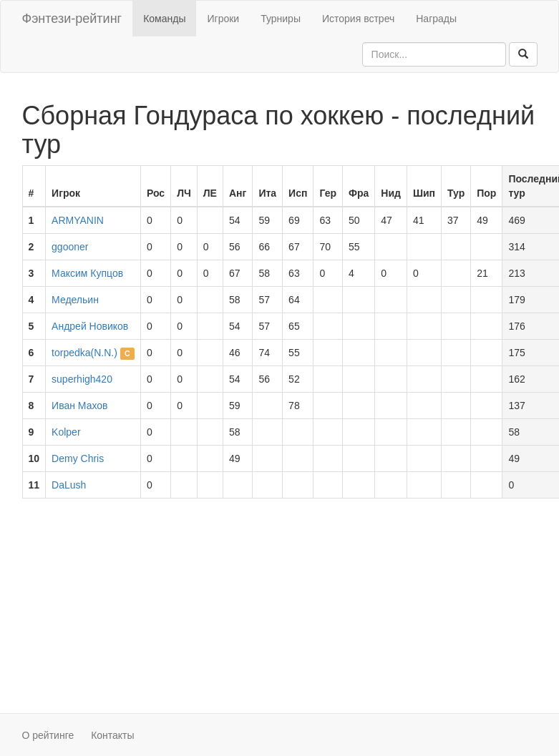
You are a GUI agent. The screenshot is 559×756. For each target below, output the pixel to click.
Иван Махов (79, 406)
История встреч (358, 19)
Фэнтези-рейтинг (72, 19)
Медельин (75, 300)
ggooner (70, 247)
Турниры (281, 19)
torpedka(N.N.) (84, 353)
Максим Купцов (87, 273)
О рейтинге (48, 735)
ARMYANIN (78, 220)
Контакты (112, 735)
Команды (164, 19)
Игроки (223, 19)
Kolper (66, 432)
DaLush (69, 485)
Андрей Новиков (90, 326)
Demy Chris (78, 458)
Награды (436, 19)
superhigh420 (82, 379)
